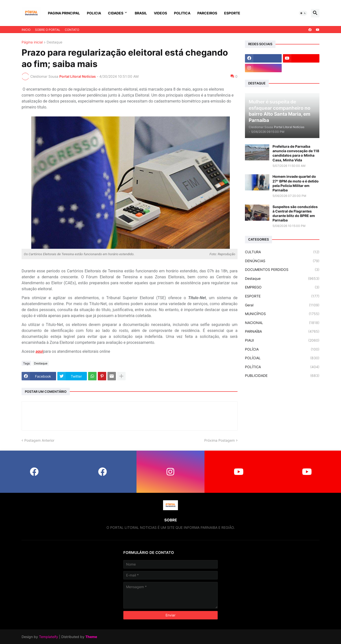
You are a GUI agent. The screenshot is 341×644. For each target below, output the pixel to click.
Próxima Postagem (220, 440)
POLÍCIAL (282, 358)
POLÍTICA (282, 367)
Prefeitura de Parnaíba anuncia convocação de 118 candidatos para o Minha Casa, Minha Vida (296, 153)
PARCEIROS (207, 13)
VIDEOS (160, 13)
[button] (303, 13)
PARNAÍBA (282, 331)
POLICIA (94, 13)
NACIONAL (282, 323)
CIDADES (116, 13)
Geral (282, 305)
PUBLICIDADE (282, 376)
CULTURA (282, 252)
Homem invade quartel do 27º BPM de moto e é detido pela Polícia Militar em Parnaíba (296, 183)
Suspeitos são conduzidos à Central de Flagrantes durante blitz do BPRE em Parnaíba (295, 214)
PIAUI (282, 340)
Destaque (54, 42)
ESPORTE (232, 13)
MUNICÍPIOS (282, 314)
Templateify (49, 637)
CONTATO (72, 30)
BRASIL (141, 13)
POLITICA (182, 13)
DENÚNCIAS (282, 261)
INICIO (26, 30)
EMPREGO (282, 287)
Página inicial (32, 42)
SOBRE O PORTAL (48, 30)
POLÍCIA (282, 349)
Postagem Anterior (39, 440)
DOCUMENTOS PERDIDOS (282, 270)
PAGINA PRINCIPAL (64, 13)
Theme (91, 637)
